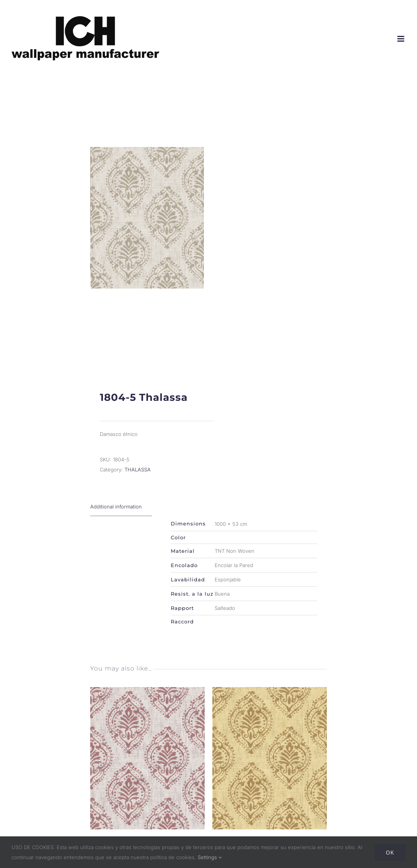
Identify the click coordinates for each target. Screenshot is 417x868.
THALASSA (138, 487)
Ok (390, 852)
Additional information (116, 524)
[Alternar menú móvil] (401, 39)
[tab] (121, 524)
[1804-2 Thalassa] (147, 709)
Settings (210, 857)
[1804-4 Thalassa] (270, 709)
